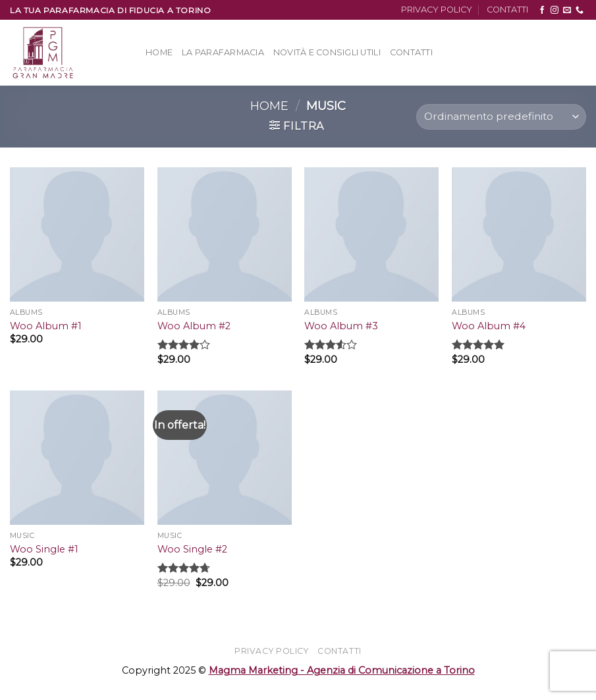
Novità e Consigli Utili (327, 52)
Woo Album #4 (489, 326)
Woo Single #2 (192, 549)
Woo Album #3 (341, 326)
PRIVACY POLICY (437, 10)
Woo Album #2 (194, 326)
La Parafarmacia (223, 52)
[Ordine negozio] (501, 117)
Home (159, 52)
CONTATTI (507, 10)
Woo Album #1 (46, 326)
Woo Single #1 (44, 549)
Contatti (411, 52)
